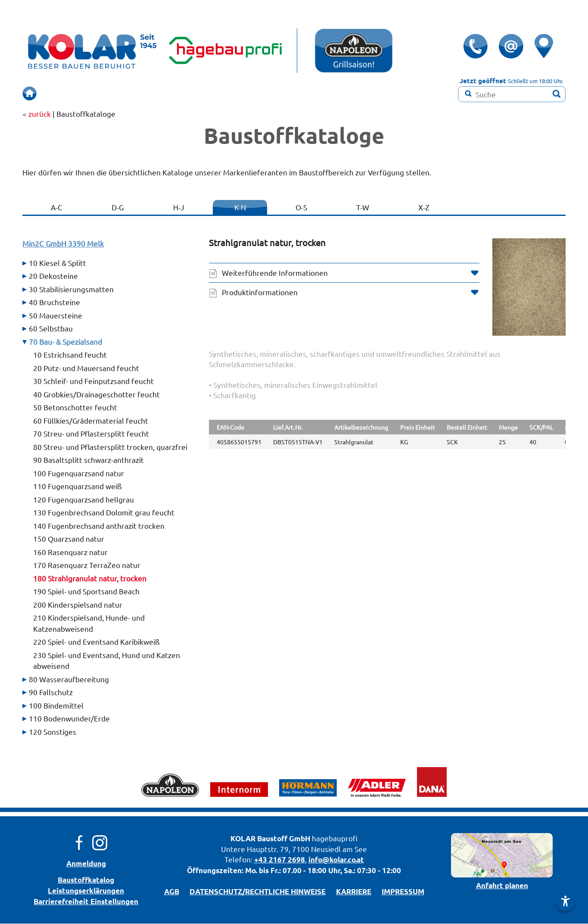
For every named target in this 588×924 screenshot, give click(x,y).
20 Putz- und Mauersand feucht (86, 368)
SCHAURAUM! (205, 93)
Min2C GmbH (63, 244)
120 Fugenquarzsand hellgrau (84, 500)
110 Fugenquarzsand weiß (78, 486)
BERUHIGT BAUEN (134, 93)
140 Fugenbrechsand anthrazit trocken (99, 526)
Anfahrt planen (502, 886)
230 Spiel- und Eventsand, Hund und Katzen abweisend (107, 661)
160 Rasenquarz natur (70, 552)
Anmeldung (86, 864)
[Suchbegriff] (512, 94)
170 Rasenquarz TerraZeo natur (87, 565)
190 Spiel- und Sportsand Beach (86, 592)
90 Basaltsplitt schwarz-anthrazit (89, 460)
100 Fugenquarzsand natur (79, 473)
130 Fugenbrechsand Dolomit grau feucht (104, 513)
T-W (363, 208)
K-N (240, 208)
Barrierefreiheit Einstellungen (86, 902)
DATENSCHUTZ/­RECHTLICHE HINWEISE (258, 892)
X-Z (424, 208)
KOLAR (243, 839)
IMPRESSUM (403, 892)
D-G (118, 208)
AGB (172, 892)
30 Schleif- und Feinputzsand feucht (93, 381)
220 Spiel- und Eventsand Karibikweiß (96, 642)
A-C (57, 208)
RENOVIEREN (267, 93)
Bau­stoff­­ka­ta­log (86, 880)
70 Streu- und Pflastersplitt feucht (91, 434)
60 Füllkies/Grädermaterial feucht (91, 421)
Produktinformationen (260, 292)
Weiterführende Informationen (275, 273)
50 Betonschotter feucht (75, 407)
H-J (179, 208)
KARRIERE (354, 892)
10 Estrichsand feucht (70, 355)
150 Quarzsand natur (69, 539)
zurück (40, 114)
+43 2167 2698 (280, 860)
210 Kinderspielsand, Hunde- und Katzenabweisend (89, 623)
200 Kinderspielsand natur (78, 605)
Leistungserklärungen (86, 891)
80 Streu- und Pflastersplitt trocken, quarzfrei (110, 447)
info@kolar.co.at (336, 860)
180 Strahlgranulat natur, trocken (90, 579)
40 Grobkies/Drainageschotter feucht (96, 395)
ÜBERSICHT (68, 93)
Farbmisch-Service (336, 93)
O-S (301, 208)
